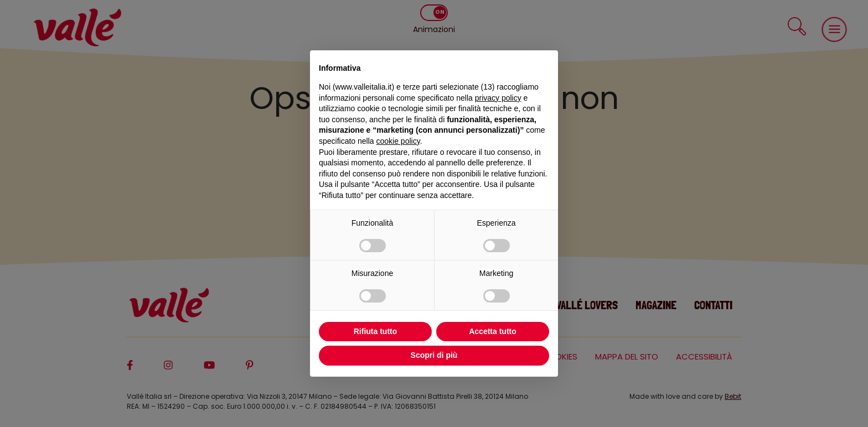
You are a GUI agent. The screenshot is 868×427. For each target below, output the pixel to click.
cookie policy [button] (398, 141)
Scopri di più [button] (434, 355)
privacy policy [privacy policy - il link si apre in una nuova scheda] (498, 98)
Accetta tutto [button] (493, 331)
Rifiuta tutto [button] (376, 331)
